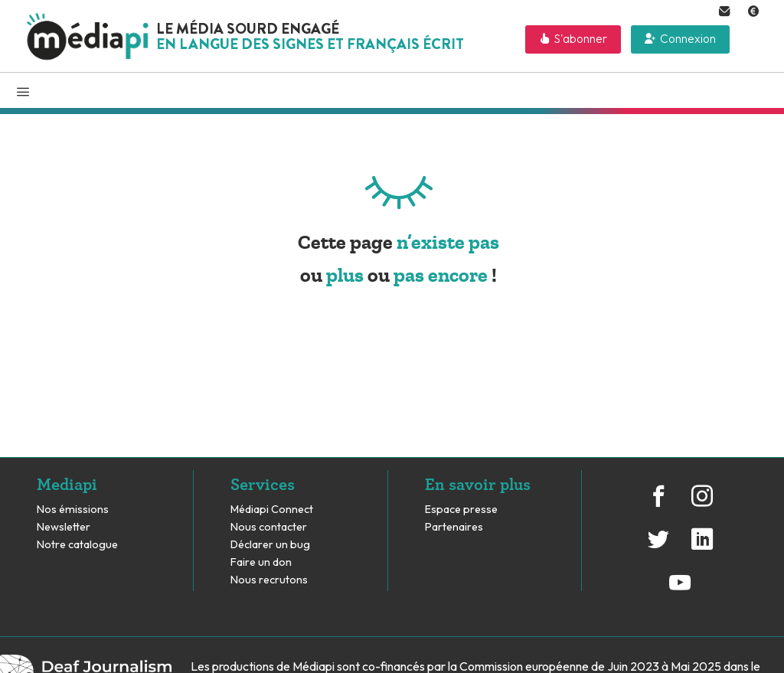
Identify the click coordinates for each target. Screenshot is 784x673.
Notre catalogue (77, 545)
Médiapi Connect (272, 510)
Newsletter (64, 527)
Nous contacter (269, 527)
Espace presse (461, 510)
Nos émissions (73, 510)
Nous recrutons (269, 580)
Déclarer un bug (270, 545)
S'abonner (581, 39)
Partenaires (455, 527)
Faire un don (261, 562)
